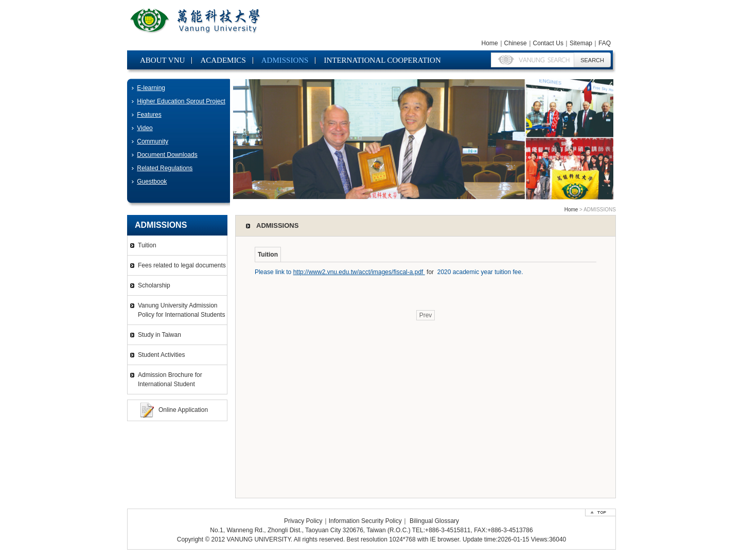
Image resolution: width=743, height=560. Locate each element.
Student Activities (161, 355)
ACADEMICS (223, 60)
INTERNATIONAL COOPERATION (382, 60)
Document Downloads (167, 155)
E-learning (151, 88)
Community (153, 141)
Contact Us (548, 43)
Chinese (516, 43)
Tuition (147, 245)
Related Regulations (165, 168)
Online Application (183, 410)
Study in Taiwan (160, 335)
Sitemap (581, 43)
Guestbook (152, 182)
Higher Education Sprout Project (181, 101)
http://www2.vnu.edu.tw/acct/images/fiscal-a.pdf (359, 272)
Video (145, 128)
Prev (426, 315)
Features (149, 115)
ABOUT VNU (162, 60)
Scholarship (154, 285)
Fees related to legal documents (182, 265)
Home (490, 43)
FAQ (605, 43)
